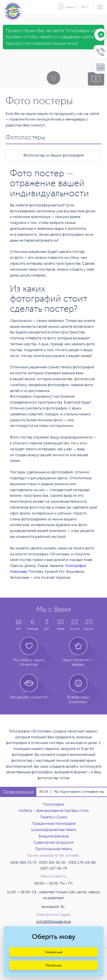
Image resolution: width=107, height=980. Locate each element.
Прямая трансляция (18, 792)
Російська (53, 965)
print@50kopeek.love (54, 922)
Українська (54, 952)
